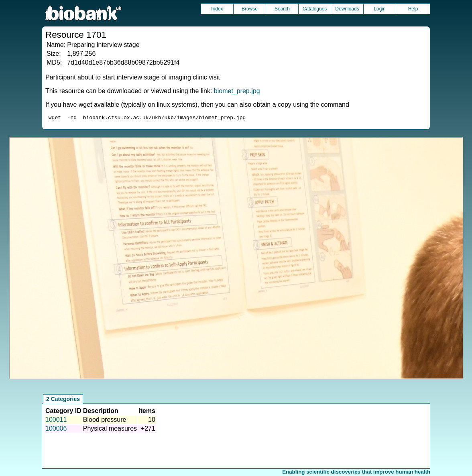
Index (217, 9)
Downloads (347, 9)
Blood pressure (105, 421)
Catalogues (315, 9)
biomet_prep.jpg (237, 91)
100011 (56, 421)
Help (413, 9)
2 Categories (63, 400)
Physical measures (110, 430)
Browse (250, 9)
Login (379, 9)
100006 (56, 430)
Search (282, 9)
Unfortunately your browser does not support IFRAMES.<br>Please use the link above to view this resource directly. (236, 259)
